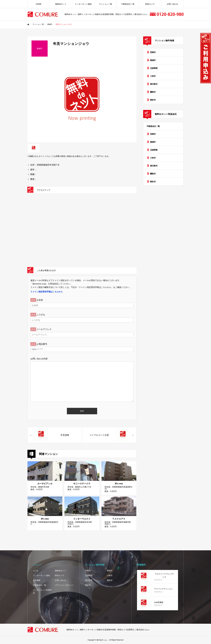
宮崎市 (153, 52)
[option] (82, 101)
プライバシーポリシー (64, 585)
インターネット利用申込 (42, 591)
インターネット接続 (83, 4)
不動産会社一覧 (128, 4)
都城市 (153, 60)
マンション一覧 (105, 4)
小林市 (153, 76)
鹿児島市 (154, 84)
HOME (39, 4)
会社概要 (37, 580)
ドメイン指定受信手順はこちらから (47, 292)
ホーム (36, 571)
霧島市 (153, 92)
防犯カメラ (150, 4)
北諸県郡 (154, 68)
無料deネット (61, 4)
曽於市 (153, 100)
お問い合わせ (172, 4)
